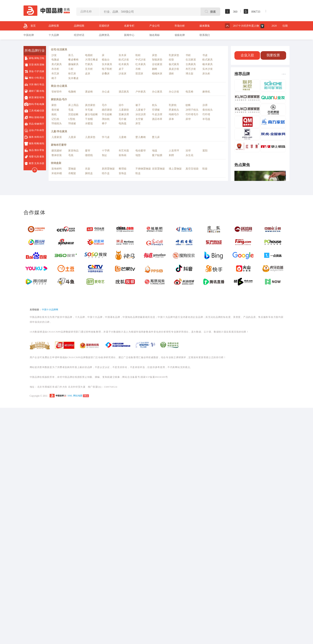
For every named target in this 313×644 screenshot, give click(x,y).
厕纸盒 (89, 173)
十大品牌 (54, 35)
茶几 (71, 55)
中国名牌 (29, 35)
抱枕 (54, 114)
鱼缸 (104, 155)
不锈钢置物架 (143, 169)
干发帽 (89, 119)
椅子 (54, 78)
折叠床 (106, 74)
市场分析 (180, 26)
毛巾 (104, 105)
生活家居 (191, 60)
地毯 (155, 151)
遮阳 (205, 151)
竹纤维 (206, 114)
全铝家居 (157, 64)
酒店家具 (124, 92)
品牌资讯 (104, 35)
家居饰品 (73, 151)
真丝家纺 (90, 105)
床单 (171, 119)
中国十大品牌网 (50, 310)
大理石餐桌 (91, 60)
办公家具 (157, 92)
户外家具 (141, 92)
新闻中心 (129, 35)
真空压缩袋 (192, 169)
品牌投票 (54, 26)
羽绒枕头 (57, 123)
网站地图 (78, 396)
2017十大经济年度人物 (246, 26)
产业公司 (155, 26)
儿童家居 (57, 137)
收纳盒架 (56, 163)
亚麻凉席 (124, 114)
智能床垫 (157, 60)
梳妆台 (106, 60)
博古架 (189, 74)
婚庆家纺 (107, 110)
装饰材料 (57, 169)
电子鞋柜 (107, 69)
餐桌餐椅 (73, 60)
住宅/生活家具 (59, 49)
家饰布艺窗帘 (59, 145)
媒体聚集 (205, 26)
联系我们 (205, 35)
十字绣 (106, 151)
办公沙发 (174, 92)
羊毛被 (89, 110)
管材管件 (57, 92)
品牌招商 (79, 26)
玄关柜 (89, 69)
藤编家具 (73, 64)
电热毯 (123, 123)
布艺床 (55, 74)
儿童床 (72, 137)
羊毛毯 (206, 119)
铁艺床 (72, 74)
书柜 (188, 55)
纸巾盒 (106, 173)
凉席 (205, 105)
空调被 (156, 110)
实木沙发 (208, 69)
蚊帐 (188, 105)
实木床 (123, 55)
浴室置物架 (158, 169)
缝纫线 (89, 155)
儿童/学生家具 (59, 131)
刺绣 (171, 155)
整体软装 (57, 155)
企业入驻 (247, 55)
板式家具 (174, 64)
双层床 (139, 74)
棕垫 (171, 60)
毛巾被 (123, 119)
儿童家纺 (124, 110)
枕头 (155, 105)
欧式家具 (208, 60)
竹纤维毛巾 (192, 114)
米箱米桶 (57, 173)
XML (70, 396)
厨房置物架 (108, 169)
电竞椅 (189, 92)
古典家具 (191, 64)
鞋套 (205, 169)
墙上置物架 (175, 169)
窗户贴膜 (157, 155)
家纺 (54, 105)
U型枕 (72, 119)
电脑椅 (72, 92)
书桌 (205, 55)
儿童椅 (123, 137)
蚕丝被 (55, 110)
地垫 (138, 155)
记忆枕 (55, 119)
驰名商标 (155, 35)
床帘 (188, 119)
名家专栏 (129, 26)
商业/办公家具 (59, 86)
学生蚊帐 (107, 114)
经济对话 (79, 35)
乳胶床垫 (174, 55)
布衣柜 (55, 69)
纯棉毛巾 (174, 114)
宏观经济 (104, 26)
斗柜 (71, 69)
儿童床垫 (90, 137)
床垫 (155, 55)
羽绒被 (72, 123)
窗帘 (88, 151)
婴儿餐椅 (141, 137)
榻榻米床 (157, 74)
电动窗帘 (141, 151)
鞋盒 (138, 173)
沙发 (54, 55)
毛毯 (71, 110)
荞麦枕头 (174, 110)
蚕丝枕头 (208, 110)
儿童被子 (141, 110)
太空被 (139, 119)
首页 (30, 26)
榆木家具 (208, 64)
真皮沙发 (174, 69)
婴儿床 (156, 137)
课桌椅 (89, 92)
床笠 (138, 123)
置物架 (72, 169)
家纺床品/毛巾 (59, 99)
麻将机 (206, 92)
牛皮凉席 (157, 114)
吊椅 (138, 69)
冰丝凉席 (141, 114)
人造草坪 (174, 151)
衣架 (88, 169)
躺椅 (155, 69)
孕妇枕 (106, 119)
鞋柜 (138, 55)
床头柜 (206, 74)
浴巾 (121, 105)
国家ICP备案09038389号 (154, 377)
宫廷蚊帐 (73, 114)
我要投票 (273, 55)
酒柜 (171, 74)
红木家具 (141, 64)
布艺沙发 (191, 69)
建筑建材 (57, 151)
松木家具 (124, 64)
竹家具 (89, 64)
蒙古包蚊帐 (91, 114)
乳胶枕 (173, 105)
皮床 (88, 74)
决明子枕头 (192, 110)
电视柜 (89, 55)
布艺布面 (124, 151)
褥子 (104, 123)
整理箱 (123, 169)
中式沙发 (141, 60)
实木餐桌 (73, 78)
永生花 (189, 155)
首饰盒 (123, 173)
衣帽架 (72, 173)
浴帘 (188, 151)
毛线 (71, 155)
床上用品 (73, 105)
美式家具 (57, 64)
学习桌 (106, 137)
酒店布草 (157, 119)
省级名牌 (180, 35)
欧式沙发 (124, 60)
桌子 (121, 69)
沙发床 (123, 74)
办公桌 (106, 92)
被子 (138, 105)
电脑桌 (55, 60)
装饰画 (123, 155)
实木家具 (107, 64)
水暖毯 (89, 123)
